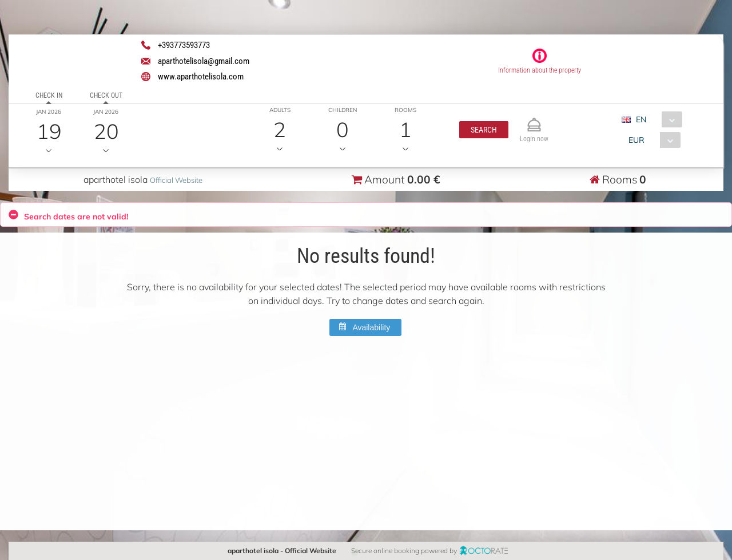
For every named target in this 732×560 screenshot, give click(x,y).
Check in (49, 95)
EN (640, 119)
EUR (636, 140)
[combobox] (656, 119)
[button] (483, 130)
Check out (106, 95)
